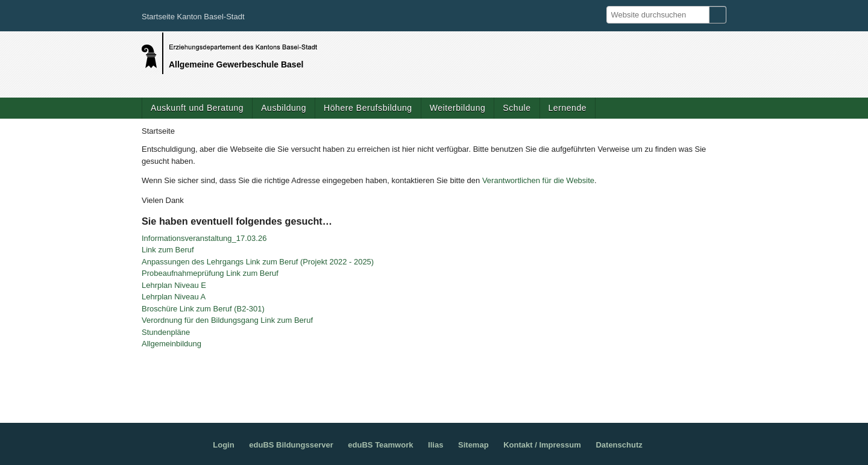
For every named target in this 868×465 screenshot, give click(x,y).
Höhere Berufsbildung (368, 108)
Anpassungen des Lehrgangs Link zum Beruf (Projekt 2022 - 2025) (258, 262)
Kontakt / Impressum (542, 445)
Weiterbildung (458, 108)
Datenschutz (619, 445)
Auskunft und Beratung (197, 108)
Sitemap (473, 445)
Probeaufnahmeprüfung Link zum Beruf (210, 273)
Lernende (568, 108)
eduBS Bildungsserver (291, 445)
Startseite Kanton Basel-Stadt (193, 17)
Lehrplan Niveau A (174, 297)
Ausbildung (284, 108)
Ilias (436, 445)
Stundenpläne (166, 332)
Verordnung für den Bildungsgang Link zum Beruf (227, 320)
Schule (517, 108)
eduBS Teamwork (380, 445)
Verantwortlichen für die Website (538, 180)
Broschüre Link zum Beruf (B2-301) (203, 309)
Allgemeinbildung (171, 344)
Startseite (158, 131)
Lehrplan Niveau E (174, 285)
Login (223, 445)
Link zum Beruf (168, 250)
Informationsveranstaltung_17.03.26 (204, 238)
